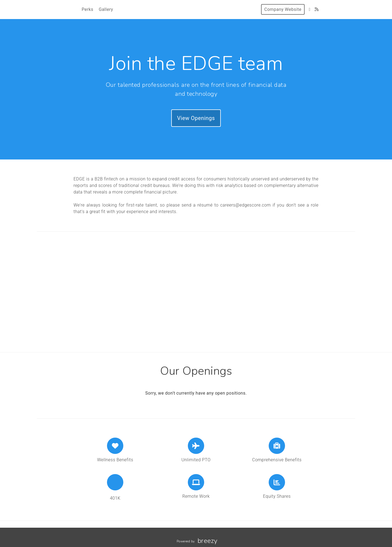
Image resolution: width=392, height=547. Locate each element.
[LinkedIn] (310, 9)
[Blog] (317, 9)
